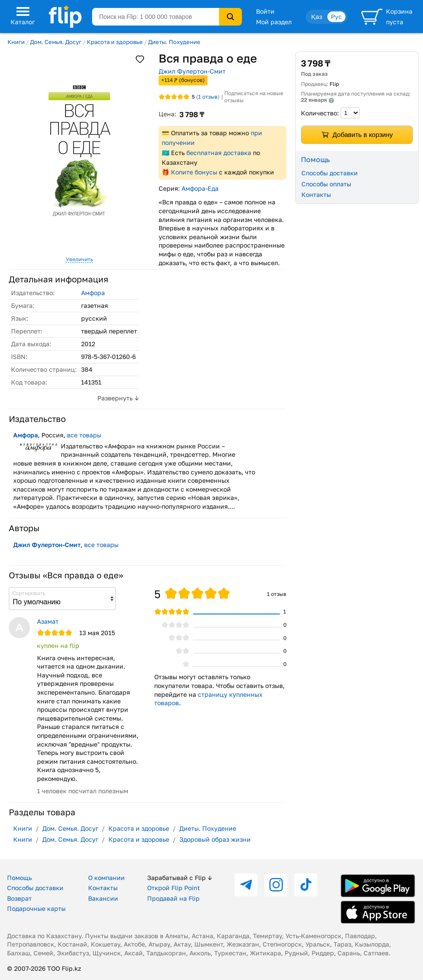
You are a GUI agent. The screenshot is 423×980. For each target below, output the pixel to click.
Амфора (93, 293)
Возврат (19, 898)
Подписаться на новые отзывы (254, 97)
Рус (336, 17)
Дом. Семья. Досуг (56, 42)
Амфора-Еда (200, 188)
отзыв (208, 97)
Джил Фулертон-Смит (192, 71)
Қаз (317, 17)
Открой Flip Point (174, 888)
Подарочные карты (36, 908)
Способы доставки (330, 173)
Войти (265, 11)
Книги (16, 42)
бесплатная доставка (219, 153)
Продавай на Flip (173, 898)
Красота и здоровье (115, 42)
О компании (106, 878)
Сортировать (29, 593)
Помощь (19, 878)
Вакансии (103, 898)
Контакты (316, 194)
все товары (84, 435)
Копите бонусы (194, 172)
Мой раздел (274, 22)
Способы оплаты (326, 184)
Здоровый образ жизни (215, 839)
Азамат (48, 621)
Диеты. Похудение (174, 42)
